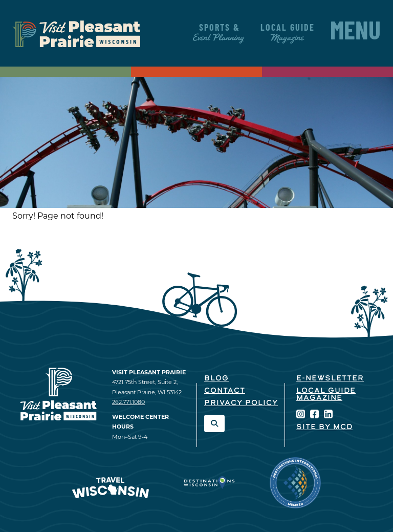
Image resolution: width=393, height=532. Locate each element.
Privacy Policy (241, 403)
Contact (225, 391)
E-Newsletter (330, 379)
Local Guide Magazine (326, 395)
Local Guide (288, 33)
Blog (216, 379)
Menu (355, 33)
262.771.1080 (128, 402)
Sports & (219, 33)
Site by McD (324, 427)
